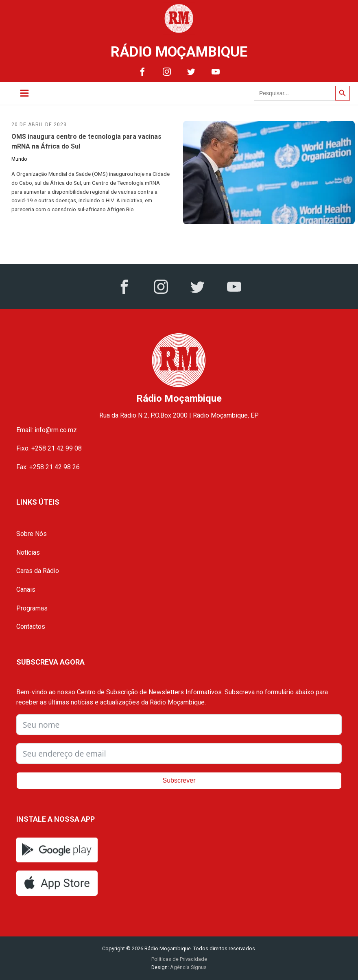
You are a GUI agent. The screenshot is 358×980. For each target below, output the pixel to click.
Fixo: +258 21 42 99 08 (49, 448)
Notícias (28, 552)
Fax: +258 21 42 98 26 (48, 467)
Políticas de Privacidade (179, 959)
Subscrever (179, 780)
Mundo (19, 159)
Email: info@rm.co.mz (47, 430)
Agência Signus (188, 967)
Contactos (31, 627)
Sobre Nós (32, 534)
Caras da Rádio (38, 571)
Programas (32, 608)
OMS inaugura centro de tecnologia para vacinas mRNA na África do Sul (86, 141)
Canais (26, 590)
